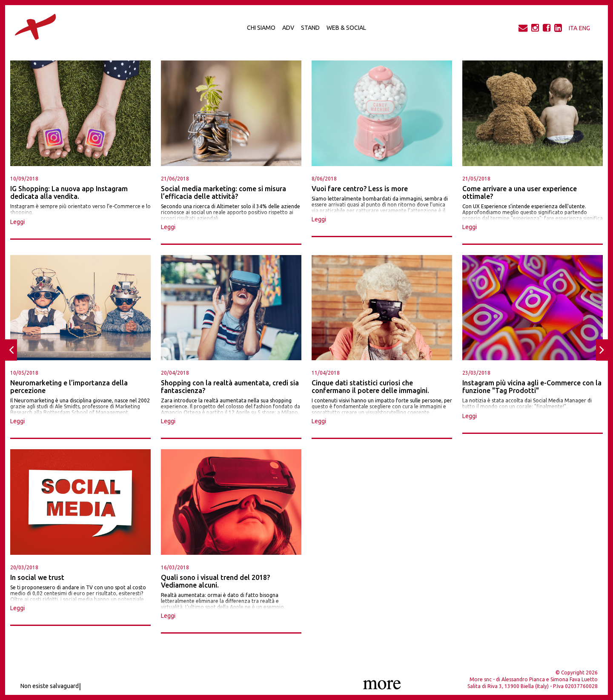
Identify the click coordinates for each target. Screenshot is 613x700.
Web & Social (346, 28)
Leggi (17, 222)
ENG (584, 28)
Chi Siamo (261, 28)
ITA (573, 28)
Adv (288, 28)
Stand (310, 28)
